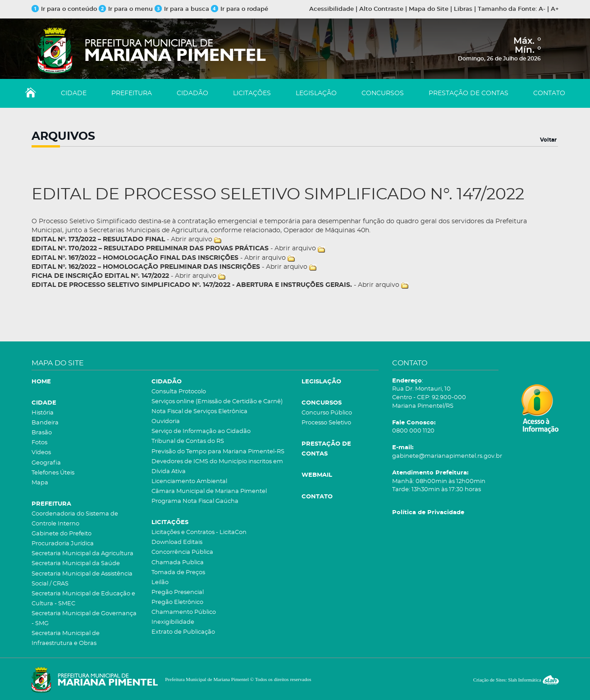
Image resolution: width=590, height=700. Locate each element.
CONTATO (549, 93)
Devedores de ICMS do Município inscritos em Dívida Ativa (217, 467)
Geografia (46, 463)
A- (542, 9)
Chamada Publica (178, 563)
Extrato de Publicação (183, 632)
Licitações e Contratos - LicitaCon (199, 532)
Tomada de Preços (178, 573)
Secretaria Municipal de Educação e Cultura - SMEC (83, 599)
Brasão (42, 433)
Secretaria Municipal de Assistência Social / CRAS (82, 579)
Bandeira (45, 423)
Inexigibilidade (173, 622)
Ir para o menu (127, 9)
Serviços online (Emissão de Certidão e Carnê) (217, 402)
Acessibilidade (332, 9)
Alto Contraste (381, 9)
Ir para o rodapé (240, 9)
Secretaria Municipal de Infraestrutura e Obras (66, 638)
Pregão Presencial (178, 592)
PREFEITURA (132, 93)
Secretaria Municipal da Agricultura (82, 554)
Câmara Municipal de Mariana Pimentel (209, 491)
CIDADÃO (192, 93)
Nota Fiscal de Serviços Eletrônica (199, 412)
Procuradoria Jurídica (63, 544)
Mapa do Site (429, 9)
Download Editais (177, 542)
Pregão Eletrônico (177, 602)
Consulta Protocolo (179, 392)
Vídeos (41, 453)
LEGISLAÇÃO (316, 93)
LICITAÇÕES (252, 93)
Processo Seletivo (326, 423)
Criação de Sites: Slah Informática (516, 680)
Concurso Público (327, 413)
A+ (555, 9)
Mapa (40, 483)
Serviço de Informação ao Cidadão (201, 431)
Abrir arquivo (192, 239)
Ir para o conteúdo (64, 9)
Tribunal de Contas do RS (188, 441)
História (43, 413)
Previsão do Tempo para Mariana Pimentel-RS (218, 452)
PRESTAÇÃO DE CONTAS (469, 93)
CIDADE (74, 93)
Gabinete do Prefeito (62, 534)
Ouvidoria (166, 421)
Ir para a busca (182, 9)
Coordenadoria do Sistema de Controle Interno (75, 519)
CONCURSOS (383, 93)
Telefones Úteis (53, 473)
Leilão (160, 583)
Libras (463, 9)
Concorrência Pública (182, 552)
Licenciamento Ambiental (189, 481)
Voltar (548, 140)
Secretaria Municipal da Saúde (76, 564)
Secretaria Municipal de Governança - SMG (84, 619)
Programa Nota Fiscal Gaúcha (195, 501)
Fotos (39, 443)
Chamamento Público (184, 612)
